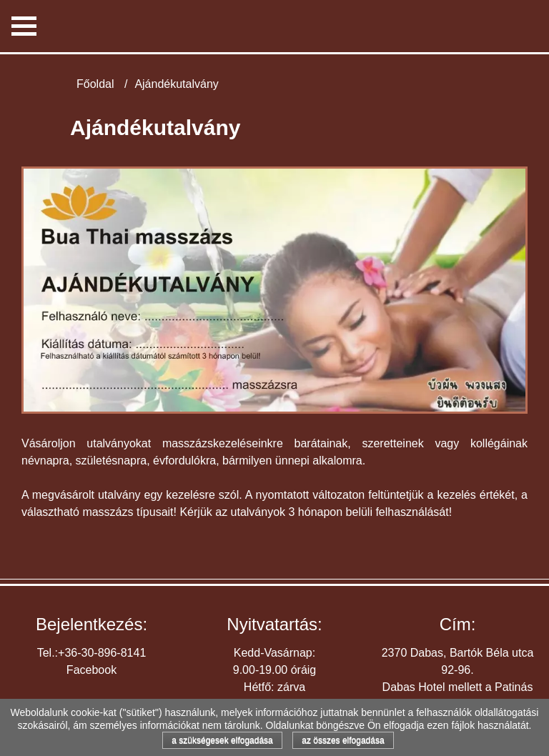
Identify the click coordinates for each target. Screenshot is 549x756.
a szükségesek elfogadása (222, 740)
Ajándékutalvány (176, 84)
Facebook (91, 670)
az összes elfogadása (343, 740)
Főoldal (95, 84)
